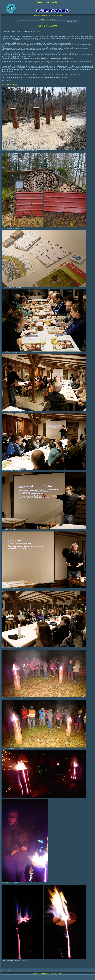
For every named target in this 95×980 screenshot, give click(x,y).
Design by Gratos (7, 971)
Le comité (52, 15)
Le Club (37, 15)
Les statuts (44, 15)
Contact (59, 15)
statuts (45, 973)
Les (42, 973)
